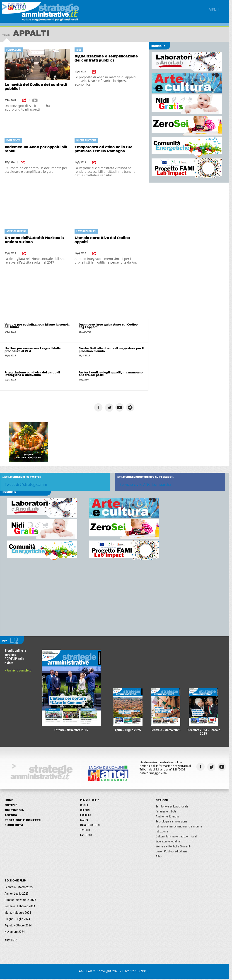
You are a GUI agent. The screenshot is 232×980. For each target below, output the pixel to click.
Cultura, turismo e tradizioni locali (179, 838)
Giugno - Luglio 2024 (17, 920)
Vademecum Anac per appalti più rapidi (36, 149)
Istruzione (164, 833)
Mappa (85, 822)
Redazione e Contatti (23, 822)
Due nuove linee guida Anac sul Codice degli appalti (109, 326)
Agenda (11, 817)
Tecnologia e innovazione (174, 823)
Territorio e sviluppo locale (174, 808)
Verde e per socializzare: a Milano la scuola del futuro (37, 326)
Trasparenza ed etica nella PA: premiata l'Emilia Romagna (104, 149)
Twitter (86, 832)
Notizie (11, 807)
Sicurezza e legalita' (170, 843)
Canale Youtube (91, 827)
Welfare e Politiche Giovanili (175, 848)
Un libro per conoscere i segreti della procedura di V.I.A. (33, 350)
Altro (161, 858)
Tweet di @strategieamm (26, 485)
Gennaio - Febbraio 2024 (20, 908)
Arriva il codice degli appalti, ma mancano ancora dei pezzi (112, 374)
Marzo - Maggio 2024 (18, 914)
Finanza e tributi (168, 813)
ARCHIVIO (11, 942)
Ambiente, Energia (169, 818)
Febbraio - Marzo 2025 (19, 889)
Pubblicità (14, 827)
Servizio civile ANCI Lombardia (147, 485)
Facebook (87, 837)
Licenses (86, 817)
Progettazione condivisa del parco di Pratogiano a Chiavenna (32, 374)
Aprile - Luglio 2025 (17, 895)
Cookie (85, 807)
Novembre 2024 (15, 933)
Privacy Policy (90, 802)
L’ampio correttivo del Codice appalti (103, 240)
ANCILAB (87, 972)
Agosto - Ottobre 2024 (18, 927)
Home (9, 802)
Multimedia (14, 812)
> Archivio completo (18, 671)
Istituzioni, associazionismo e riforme (181, 828)
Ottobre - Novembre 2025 (20, 901)
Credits (86, 812)
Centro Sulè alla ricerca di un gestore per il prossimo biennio (112, 350)
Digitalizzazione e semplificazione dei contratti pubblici (107, 58)
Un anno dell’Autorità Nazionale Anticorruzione (34, 240)
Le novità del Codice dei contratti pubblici (36, 87)
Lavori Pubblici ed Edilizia (174, 853)
